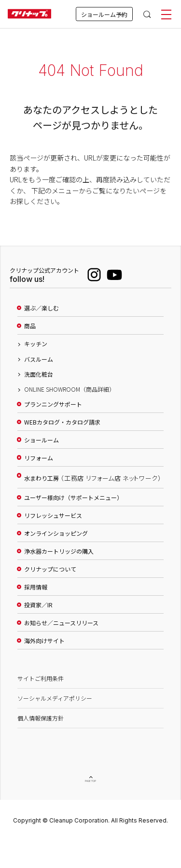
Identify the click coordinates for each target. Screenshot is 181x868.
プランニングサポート (53, 404)
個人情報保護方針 (41, 718)
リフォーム (39, 458)
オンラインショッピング (56, 533)
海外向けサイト (44, 641)
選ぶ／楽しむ (42, 308)
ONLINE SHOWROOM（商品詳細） (70, 389)
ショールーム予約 (104, 14)
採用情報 (36, 587)
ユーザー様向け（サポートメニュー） (73, 498)
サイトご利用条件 (41, 678)
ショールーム (42, 440)
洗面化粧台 (39, 374)
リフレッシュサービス (53, 515)
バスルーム (39, 359)
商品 (30, 326)
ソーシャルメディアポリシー (55, 698)
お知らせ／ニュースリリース (61, 623)
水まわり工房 (93, 478)
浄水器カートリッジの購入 (59, 551)
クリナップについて (50, 569)
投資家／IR (38, 605)
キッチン (36, 344)
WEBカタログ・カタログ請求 (62, 422)
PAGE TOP (91, 780)
